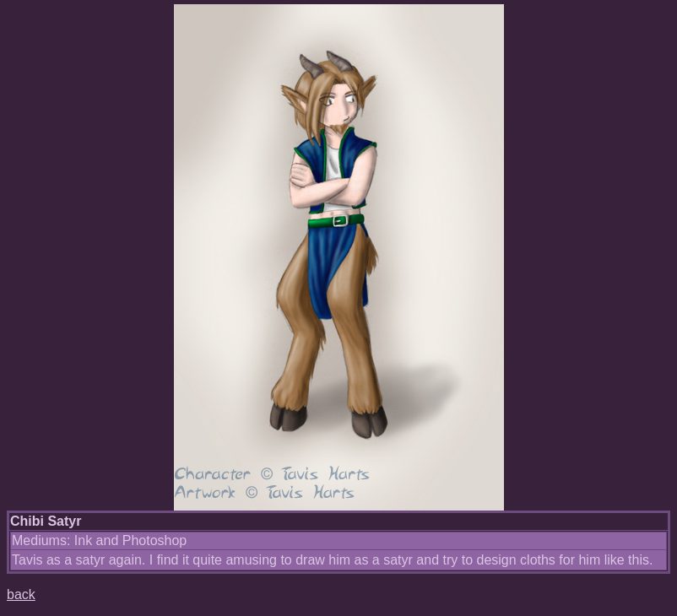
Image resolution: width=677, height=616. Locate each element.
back (21, 594)
